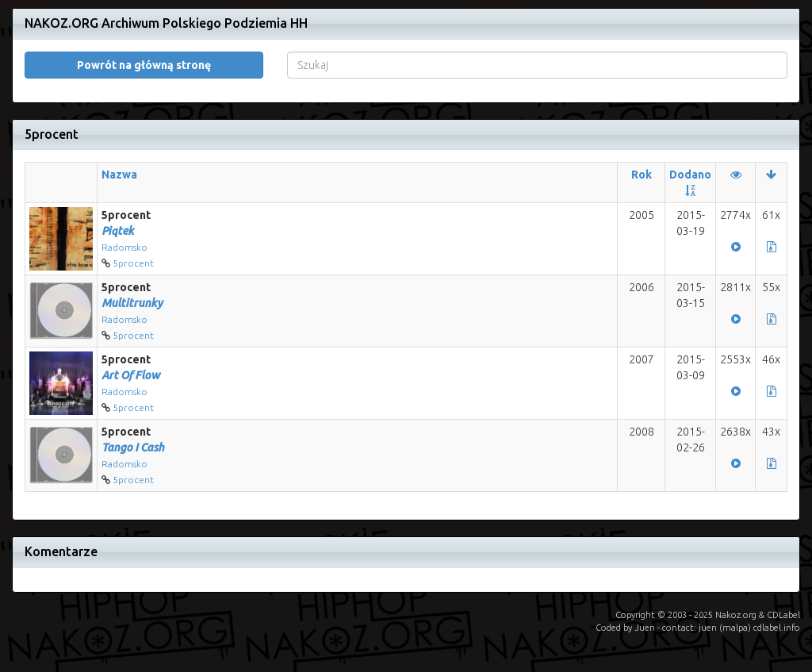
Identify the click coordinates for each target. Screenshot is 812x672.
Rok (642, 175)
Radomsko (124, 247)
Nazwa (119, 175)
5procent (133, 263)
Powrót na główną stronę (144, 65)
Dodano (690, 175)
